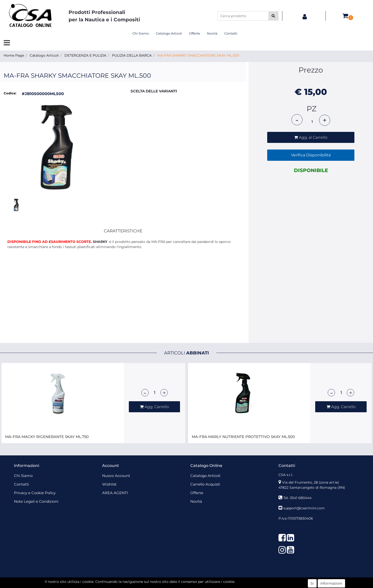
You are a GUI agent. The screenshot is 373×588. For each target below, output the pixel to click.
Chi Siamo (141, 33)
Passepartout (197, 580)
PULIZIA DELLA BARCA (132, 55)
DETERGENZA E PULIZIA (85, 55)
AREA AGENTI (115, 493)
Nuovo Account (116, 476)
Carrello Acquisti (205, 484)
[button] (273, 16)
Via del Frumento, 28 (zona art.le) (311, 482)
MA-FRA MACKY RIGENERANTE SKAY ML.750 (47, 437)
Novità (212, 33)
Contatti (231, 33)
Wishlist (109, 484)
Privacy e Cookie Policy (35, 493)
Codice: (10, 93)
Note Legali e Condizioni (36, 501)
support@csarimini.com (304, 508)
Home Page (14, 55)
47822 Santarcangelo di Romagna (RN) (312, 488)
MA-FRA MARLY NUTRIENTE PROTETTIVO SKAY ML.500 (243, 437)
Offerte (195, 33)
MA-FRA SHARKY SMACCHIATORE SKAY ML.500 (198, 55)
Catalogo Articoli (169, 33)
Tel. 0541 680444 (297, 498)
